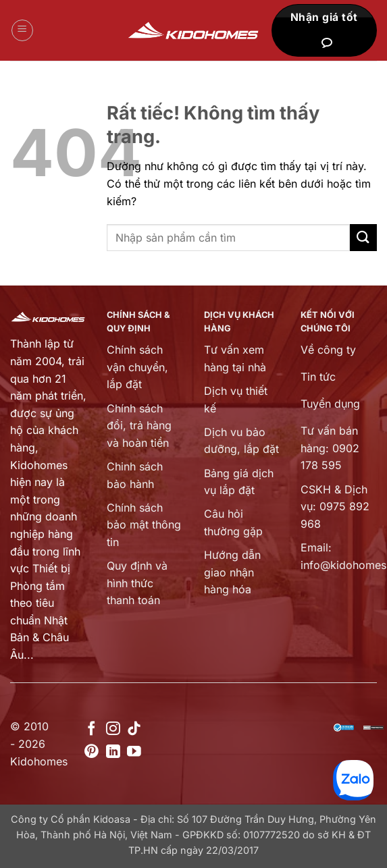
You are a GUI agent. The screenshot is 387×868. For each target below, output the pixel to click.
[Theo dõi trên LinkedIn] (113, 752)
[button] (22, 30)
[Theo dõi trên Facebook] (92, 729)
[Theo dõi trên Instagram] (113, 729)
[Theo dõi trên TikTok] (134, 729)
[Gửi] (363, 237)
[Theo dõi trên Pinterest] (92, 752)
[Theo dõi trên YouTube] (134, 752)
